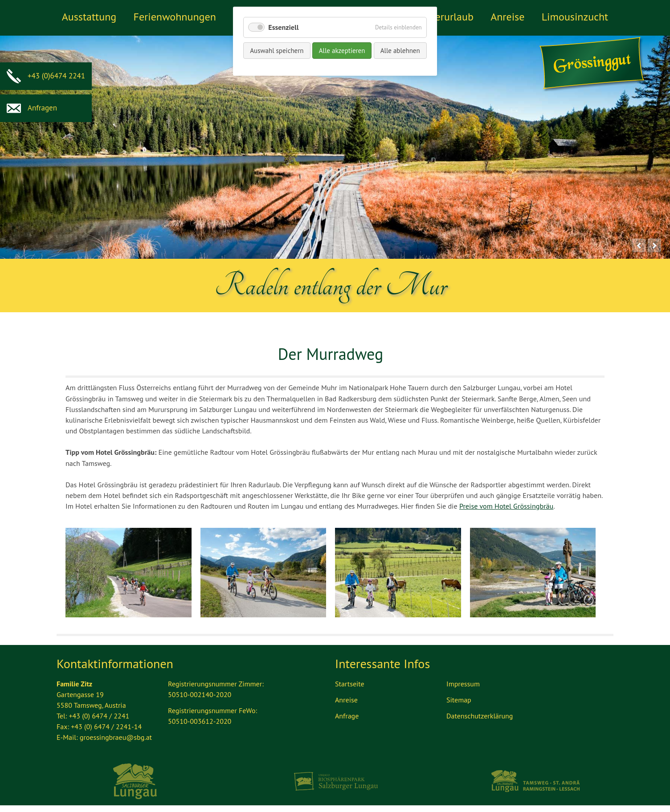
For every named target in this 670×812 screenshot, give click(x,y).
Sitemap (459, 700)
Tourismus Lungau (535, 781)
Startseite (350, 684)
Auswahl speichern (277, 51)
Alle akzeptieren (342, 51)
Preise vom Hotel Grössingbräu (506, 506)
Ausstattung (89, 17)
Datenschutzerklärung (480, 716)
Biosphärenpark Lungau (335, 781)
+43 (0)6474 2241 (46, 76)
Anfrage (347, 716)
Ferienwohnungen (174, 17)
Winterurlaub (444, 17)
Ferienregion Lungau (135, 781)
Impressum (463, 684)
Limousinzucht (575, 17)
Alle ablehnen (400, 51)
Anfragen (32, 108)
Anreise (507, 17)
